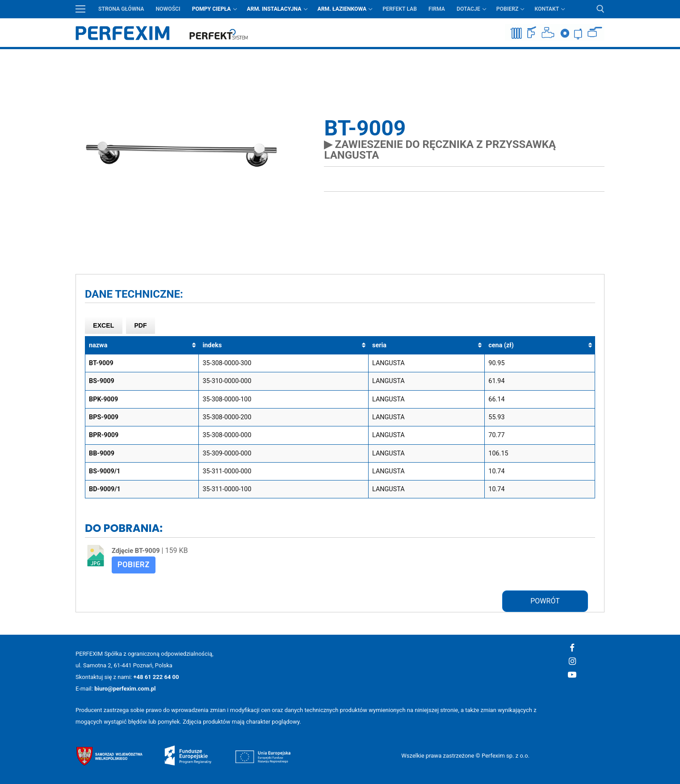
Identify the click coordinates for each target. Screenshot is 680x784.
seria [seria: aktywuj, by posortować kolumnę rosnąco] (379, 345)
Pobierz (134, 565)
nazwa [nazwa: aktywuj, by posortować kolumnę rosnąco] (98, 345)
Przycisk (598, 56)
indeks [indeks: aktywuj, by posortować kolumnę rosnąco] (212, 345)
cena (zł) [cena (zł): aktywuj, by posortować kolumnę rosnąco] (501, 345)
